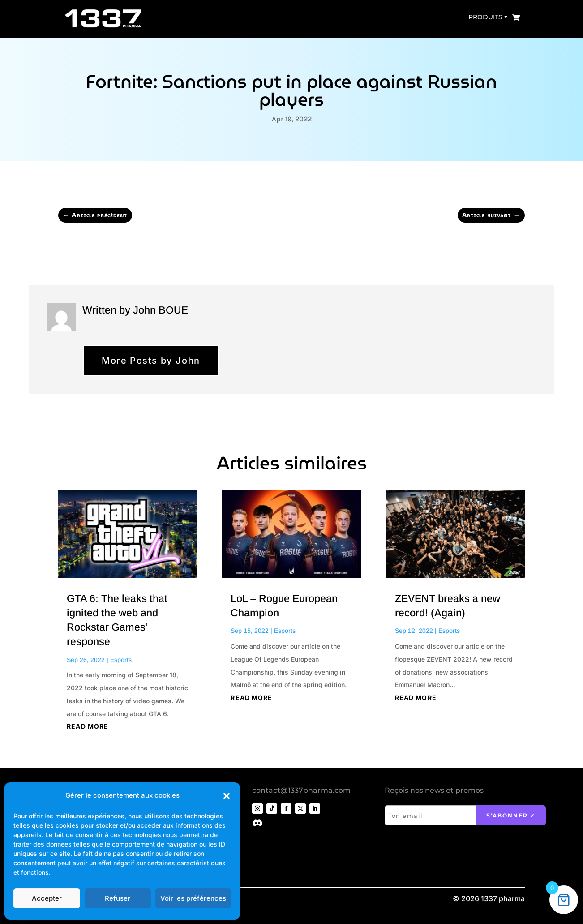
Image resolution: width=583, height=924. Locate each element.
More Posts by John (151, 361)
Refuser (118, 898)
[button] (227, 796)
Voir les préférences (193, 898)
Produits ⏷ (488, 17)
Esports (121, 660)
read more (88, 726)
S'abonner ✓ (511, 815)
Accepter (47, 898)
